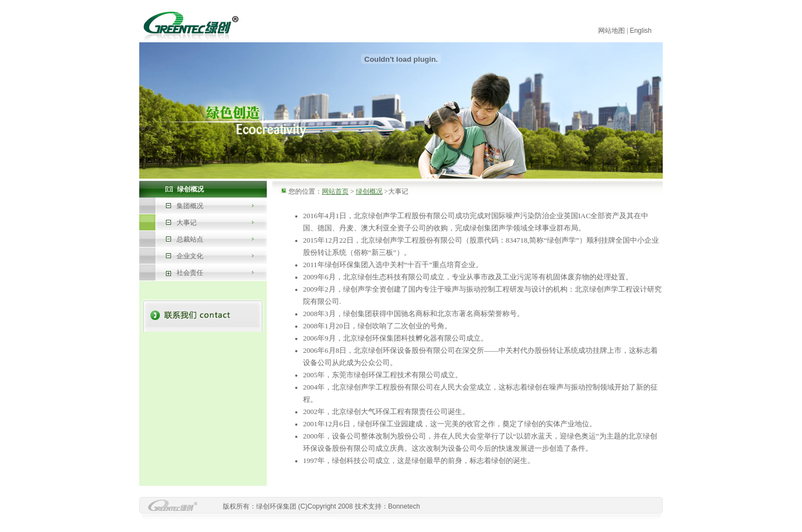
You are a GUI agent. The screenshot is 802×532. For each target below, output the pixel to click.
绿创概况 (369, 191)
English (641, 31)
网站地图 (612, 31)
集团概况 (190, 206)
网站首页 (335, 191)
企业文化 (190, 256)
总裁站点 (190, 239)
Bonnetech (404, 506)
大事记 (187, 223)
